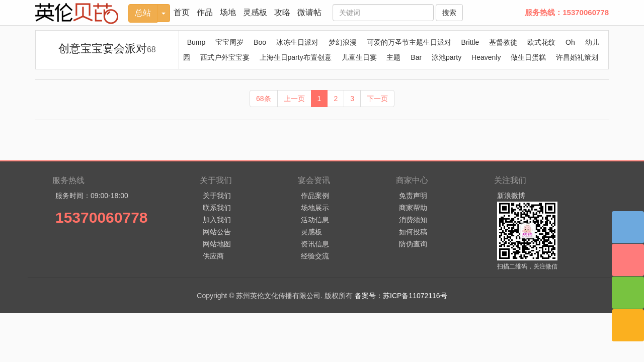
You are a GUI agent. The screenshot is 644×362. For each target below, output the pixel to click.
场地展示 (315, 208)
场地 (228, 12)
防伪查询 (413, 244)
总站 (143, 13)
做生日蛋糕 (528, 57)
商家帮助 (413, 208)
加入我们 (217, 220)
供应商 (213, 256)
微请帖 (309, 12)
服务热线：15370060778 (567, 12)
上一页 (294, 99)
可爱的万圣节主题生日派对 (409, 42)
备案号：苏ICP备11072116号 (401, 296)
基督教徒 (503, 42)
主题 (393, 57)
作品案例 (315, 196)
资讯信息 (315, 244)
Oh (570, 42)
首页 (182, 12)
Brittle (470, 42)
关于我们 (217, 196)
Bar (416, 57)
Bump (196, 42)
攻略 (282, 12)
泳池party (447, 57)
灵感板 (255, 12)
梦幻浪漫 (343, 42)
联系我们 (217, 208)
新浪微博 (511, 196)
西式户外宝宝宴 (225, 57)
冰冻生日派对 (297, 42)
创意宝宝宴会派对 (107, 49)
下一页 (377, 99)
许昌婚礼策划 (577, 57)
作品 (205, 12)
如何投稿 (413, 232)
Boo (260, 42)
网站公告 (217, 232)
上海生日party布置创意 (296, 57)
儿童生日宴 (359, 57)
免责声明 (413, 196)
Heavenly (486, 57)
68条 (264, 99)
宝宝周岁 (229, 42)
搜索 (449, 13)
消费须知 (413, 220)
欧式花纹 (541, 42)
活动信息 (315, 220)
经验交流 (315, 256)
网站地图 (217, 244)
